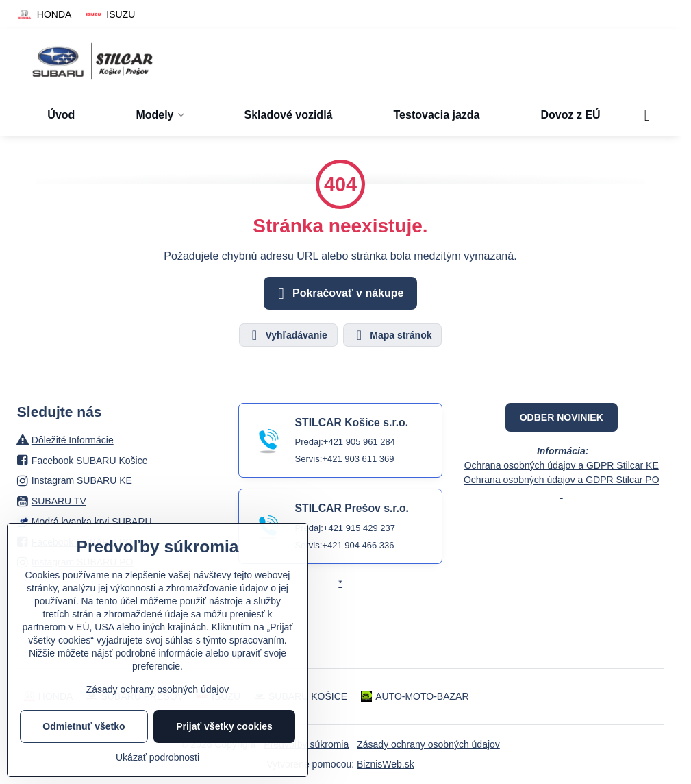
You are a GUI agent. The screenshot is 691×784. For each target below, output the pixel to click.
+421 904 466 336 (358, 545)
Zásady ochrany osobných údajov (428, 744)
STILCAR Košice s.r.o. (352, 422)
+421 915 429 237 (359, 528)
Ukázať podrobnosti (158, 757)
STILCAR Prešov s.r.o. (352, 508)
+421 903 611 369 (358, 459)
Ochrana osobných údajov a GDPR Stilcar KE (562, 465)
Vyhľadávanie (288, 335)
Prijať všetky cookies (224, 726)
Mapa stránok (392, 335)
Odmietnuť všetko (84, 726)
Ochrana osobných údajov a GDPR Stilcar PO (562, 480)
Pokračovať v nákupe (339, 293)
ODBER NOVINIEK (562, 417)
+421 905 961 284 (359, 442)
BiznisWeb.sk (386, 764)
